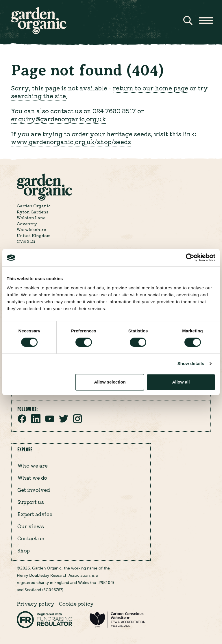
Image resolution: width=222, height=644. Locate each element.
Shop (24, 550)
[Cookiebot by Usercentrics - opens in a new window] (190, 258)
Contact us (31, 538)
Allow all (181, 382)
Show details (191, 363)
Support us (31, 502)
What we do (32, 478)
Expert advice (35, 514)
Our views (31, 526)
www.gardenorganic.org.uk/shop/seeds (71, 142)
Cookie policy (76, 604)
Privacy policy (36, 604)
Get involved (34, 490)
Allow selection (110, 382)
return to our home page (150, 88)
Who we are (33, 466)
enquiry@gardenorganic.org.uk (58, 119)
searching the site (38, 96)
